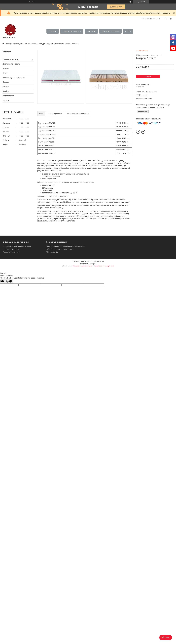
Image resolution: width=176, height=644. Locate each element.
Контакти (91, 31)
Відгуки (6, 87)
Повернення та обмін (11, 252)
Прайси (6, 91)
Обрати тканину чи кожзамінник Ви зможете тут (65, 246)
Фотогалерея (8, 96)
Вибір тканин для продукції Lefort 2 (60, 249)
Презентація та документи (14, 78)
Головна (53, 31)
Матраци (59, 44)
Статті (5, 73)
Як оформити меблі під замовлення (17, 246)
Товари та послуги (71, 31)
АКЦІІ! (128, 31)
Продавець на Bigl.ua (88, 264)
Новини (6, 68)
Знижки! (6, 100)
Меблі (26, 44)
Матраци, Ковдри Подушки (42, 44)
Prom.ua (100, 261)
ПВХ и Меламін (52, 252)
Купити (148, 76)
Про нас (6, 82)
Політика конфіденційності (104, 266)
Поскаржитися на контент (83, 266)
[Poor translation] (9, 281)
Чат (166, 638)
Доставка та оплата (110, 31)
